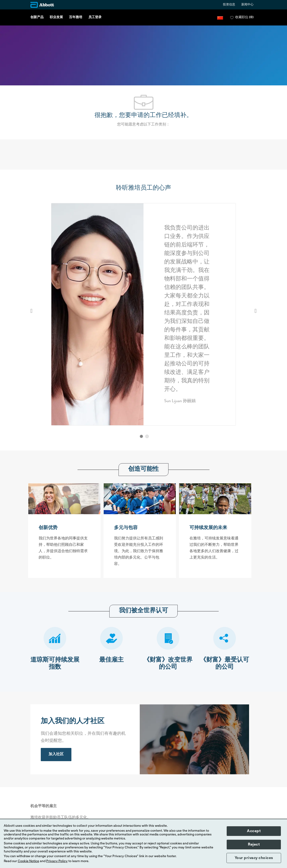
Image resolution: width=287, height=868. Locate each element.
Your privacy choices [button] (254, 858)
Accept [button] (254, 831)
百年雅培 (76, 17)
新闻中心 (247, 5)
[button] (220, 18)
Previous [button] (31, 311)
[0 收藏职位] (242, 18)
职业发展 (56, 17)
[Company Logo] (42, 5)
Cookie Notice (28, 861)
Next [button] (256, 311)
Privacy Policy (57, 861)
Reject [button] (254, 844)
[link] (56, 755)
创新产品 (37, 17)
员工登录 (95, 17)
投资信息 (229, 5)
